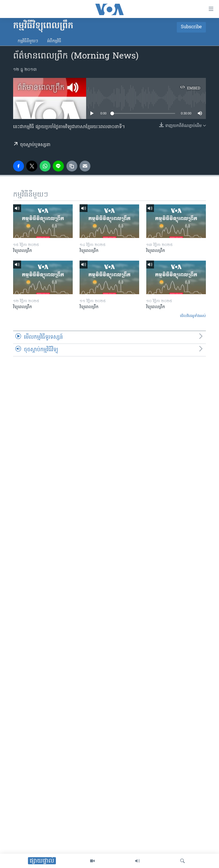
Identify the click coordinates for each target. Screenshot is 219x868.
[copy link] (72, 166)
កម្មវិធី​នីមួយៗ (28, 41)
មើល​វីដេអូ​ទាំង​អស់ (193, 316)
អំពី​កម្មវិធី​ (54, 41)
